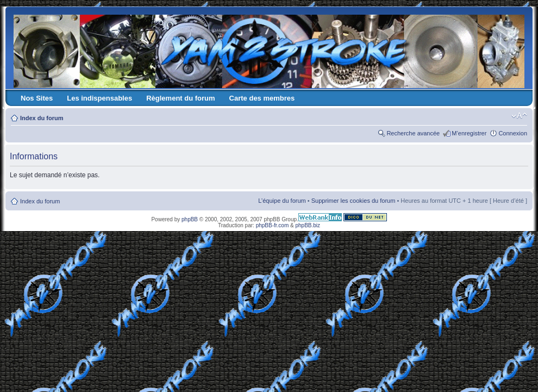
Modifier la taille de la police (519, 116)
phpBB (190, 219)
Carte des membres (262, 98)
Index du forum (42, 118)
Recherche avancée (413, 133)
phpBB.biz (308, 225)
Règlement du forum (180, 98)
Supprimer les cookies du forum (354, 201)
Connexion (513, 133)
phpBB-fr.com (273, 225)
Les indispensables (99, 98)
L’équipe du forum (282, 201)
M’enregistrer (469, 133)
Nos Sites (37, 98)
